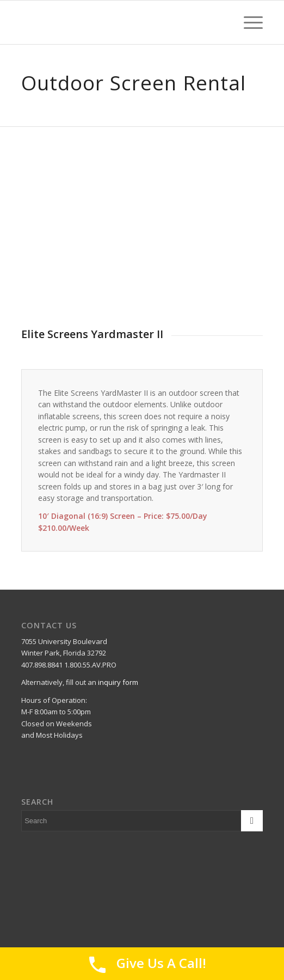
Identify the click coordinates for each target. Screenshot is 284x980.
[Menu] (248, 22)
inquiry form (118, 682)
